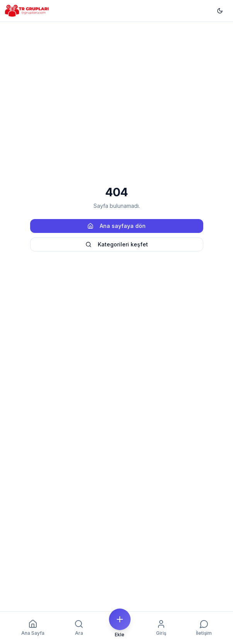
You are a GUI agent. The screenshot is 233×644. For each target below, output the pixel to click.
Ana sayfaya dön (116, 226)
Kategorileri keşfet (117, 244)
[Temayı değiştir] (220, 11)
